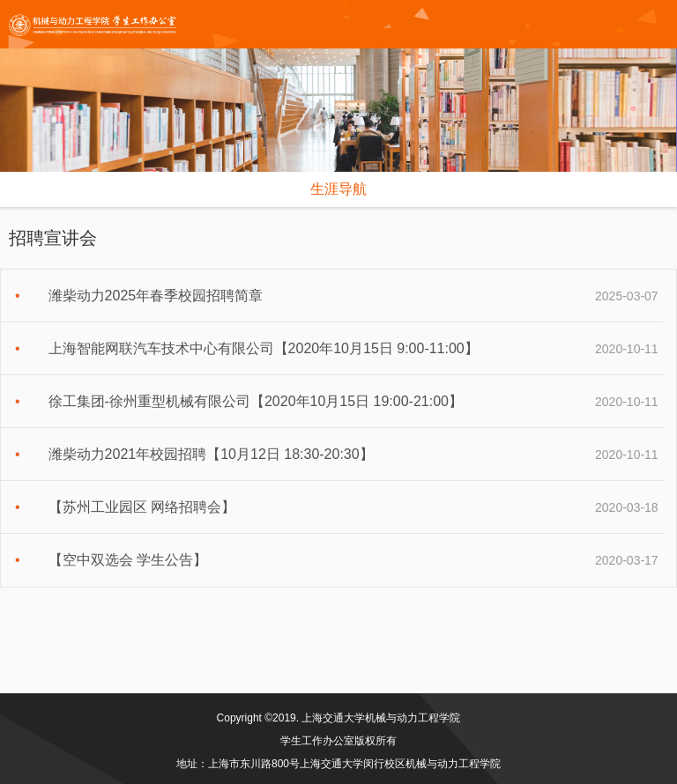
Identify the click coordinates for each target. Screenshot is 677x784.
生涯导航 (338, 189)
